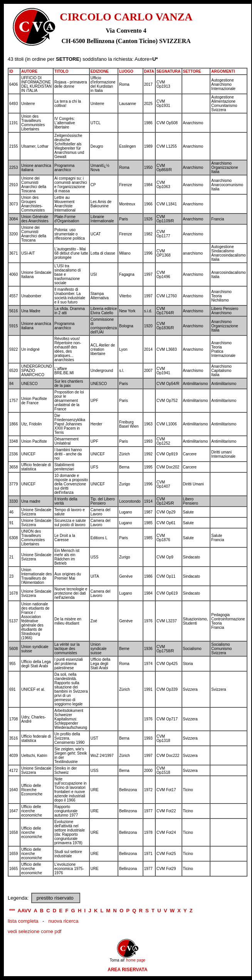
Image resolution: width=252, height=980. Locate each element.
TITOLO (61, 71)
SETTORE (192, 71)
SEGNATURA (169, 71)
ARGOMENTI (223, 71)
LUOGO (126, 71)
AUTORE (29, 71)
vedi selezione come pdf (34, 931)
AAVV (24, 911)
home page (136, 960)
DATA (149, 71)
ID (11, 71)
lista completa (23, 921)
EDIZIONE (100, 71)
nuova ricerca (63, 921)
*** (12, 911)
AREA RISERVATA (127, 970)
